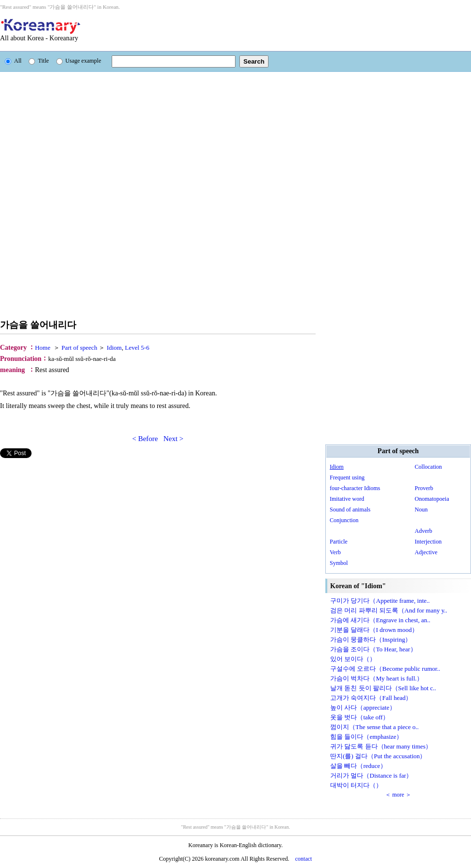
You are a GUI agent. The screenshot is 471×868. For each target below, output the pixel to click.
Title (39, 61)
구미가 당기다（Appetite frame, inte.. (380, 601)
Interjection (428, 542)
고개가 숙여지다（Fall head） (371, 698)
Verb (335, 552)
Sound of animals (350, 510)
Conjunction (344, 520)
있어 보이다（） (353, 659)
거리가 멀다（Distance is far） (371, 775)
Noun (421, 510)
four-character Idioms (355, 488)
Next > (173, 439)
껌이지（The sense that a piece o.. (374, 727)
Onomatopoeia (432, 499)
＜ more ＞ (398, 795)
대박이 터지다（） (356, 785)
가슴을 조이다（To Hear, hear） (373, 649)
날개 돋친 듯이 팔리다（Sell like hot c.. (383, 688)
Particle (339, 542)
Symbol (339, 563)
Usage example (79, 61)
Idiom (114, 348)
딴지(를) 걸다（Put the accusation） (378, 756)
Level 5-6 (137, 348)
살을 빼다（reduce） (358, 766)
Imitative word (347, 499)
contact (304, 859)
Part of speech (80, 348)
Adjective (426, 552)
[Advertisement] (172, 31)
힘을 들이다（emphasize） (366, 737)
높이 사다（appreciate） (363, 707)
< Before (145, 439)
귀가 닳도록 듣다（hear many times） (381, 746)
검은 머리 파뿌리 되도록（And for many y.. (389, 610)
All (13, 61)
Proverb (424, 488)
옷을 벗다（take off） (360, 717)
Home (43, 348)
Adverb (423, 531)
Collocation (428, 467)
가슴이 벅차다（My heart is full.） (377, 678)
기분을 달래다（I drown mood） (374, 630)
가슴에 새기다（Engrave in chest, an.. (380, 620)
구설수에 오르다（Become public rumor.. (385, 669)
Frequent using (347, 477)
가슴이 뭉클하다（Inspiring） (371, 639)
